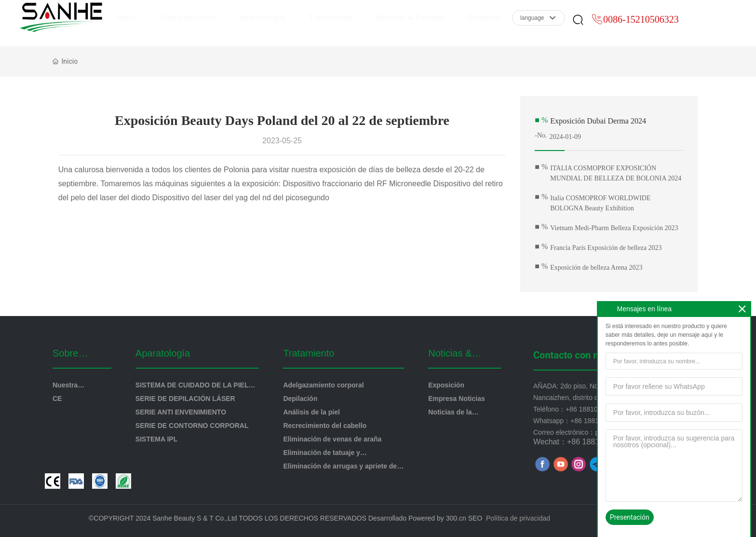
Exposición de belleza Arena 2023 (596, 268)
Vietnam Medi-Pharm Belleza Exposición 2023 (614, 228)
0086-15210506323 (641, 26)
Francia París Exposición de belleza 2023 (606, 248)
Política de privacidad (518, 518)
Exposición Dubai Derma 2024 (598, 121)
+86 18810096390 (593, 409)
